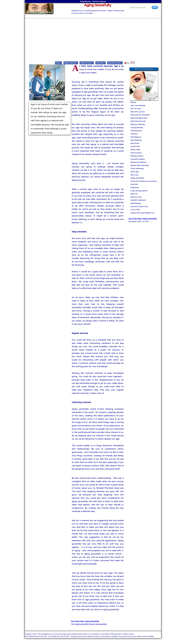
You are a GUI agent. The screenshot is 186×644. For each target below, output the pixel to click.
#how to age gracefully (98, 624)
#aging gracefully (82, 624)
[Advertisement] (93, 40)
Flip (127, 63)
